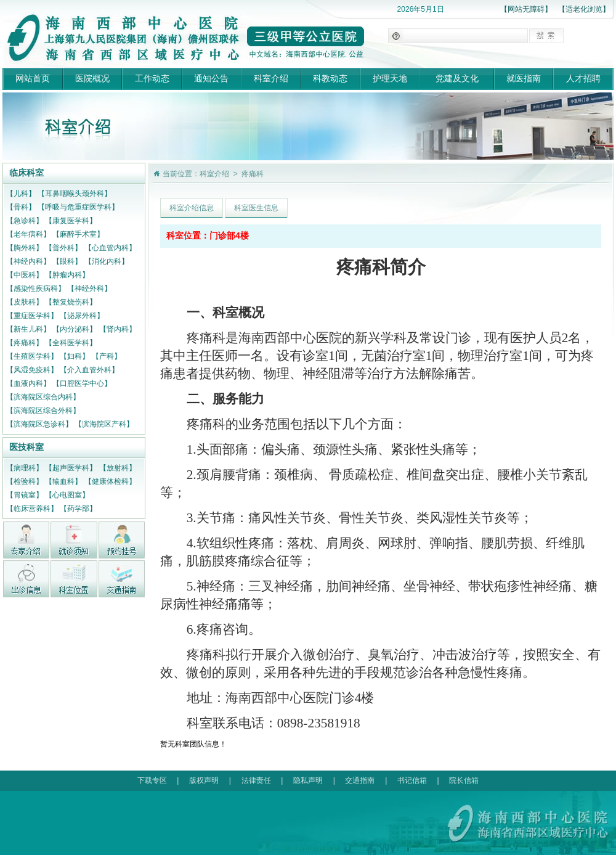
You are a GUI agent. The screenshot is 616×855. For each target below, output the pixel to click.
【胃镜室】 (25, 495)
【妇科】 (75, 356)
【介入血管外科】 (89, 370)
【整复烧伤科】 (71, 302)
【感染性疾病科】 (36, 288)
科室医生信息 (256, 208)
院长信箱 (464, 780)
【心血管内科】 (110, 248)
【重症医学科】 (32, 316)
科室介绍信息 (192, 208)
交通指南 (360, 780)
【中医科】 (25, 275)
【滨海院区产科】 (104, 424)
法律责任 (256, 780)
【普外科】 (63, 248)
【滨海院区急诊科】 (39, 424)
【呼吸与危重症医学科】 (78, 207)
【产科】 (107, 356)
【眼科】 (67, 261)
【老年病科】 (28, 234)
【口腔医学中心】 (82, 383)
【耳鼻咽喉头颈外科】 (75, 194)
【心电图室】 (67, 495)
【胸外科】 (25, 248)
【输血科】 (63, 481)
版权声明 (204, 780)
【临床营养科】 (32, 509)
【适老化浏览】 (584, 9)
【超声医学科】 (71, 468)
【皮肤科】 (25, 302)
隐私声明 (308, 780)
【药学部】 (78, 509)
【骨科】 (21, 207)
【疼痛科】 (25, 343)
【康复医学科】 (71, 221)
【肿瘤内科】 (67, 275)
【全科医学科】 (71, 343)
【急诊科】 (25, 221)
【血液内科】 (28, 383)
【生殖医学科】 (32, 356)
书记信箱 (412, 780)
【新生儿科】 (28, 329)
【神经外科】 (89, 288)
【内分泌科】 (75, 329)
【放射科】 (118, 468)
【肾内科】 (118, 329)
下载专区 (152, 780)
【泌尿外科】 (82, 316)
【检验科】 (25, 481)
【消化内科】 (107, 261)
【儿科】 (21, 194)
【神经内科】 (28, 261)
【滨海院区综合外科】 (43, 411)
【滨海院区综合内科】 (43, 397)
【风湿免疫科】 (32, 370)
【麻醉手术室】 (78, 234)
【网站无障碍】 (526, 9)
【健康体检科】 (110, 481)
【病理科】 (25, 468)
